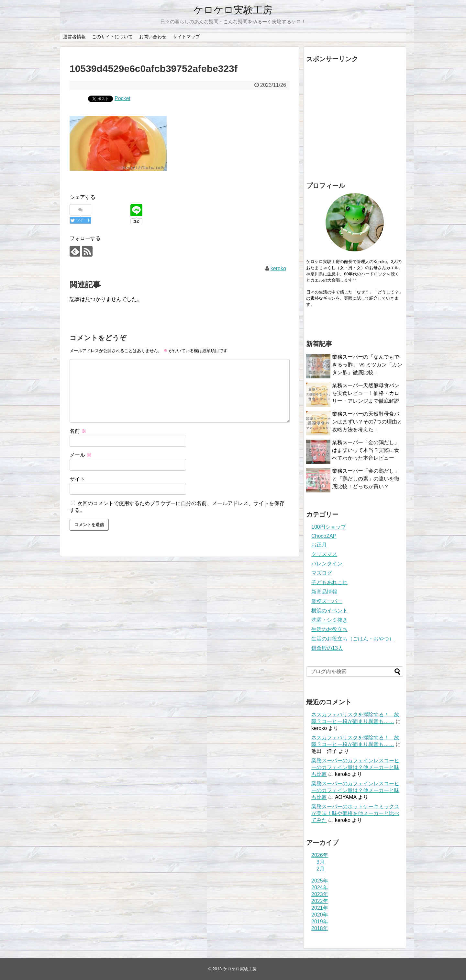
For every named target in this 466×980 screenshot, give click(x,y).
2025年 (320, 881)
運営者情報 (74, 37)
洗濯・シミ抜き (329, 620)
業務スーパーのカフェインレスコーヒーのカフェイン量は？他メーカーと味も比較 (355, 767)
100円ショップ (329, 527)
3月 (321, 862)
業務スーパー (327, 601)
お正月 (319, 545)
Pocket (122, 98)
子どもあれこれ (329, 582)
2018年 (320, 928)
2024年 (320, 888)
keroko (278, 268)
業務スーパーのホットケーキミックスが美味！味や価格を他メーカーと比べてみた (355, 813)
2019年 (320, 922)
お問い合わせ (153, 37)
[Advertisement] (355, 121)
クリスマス (324, 554)
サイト (77, 479)
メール (81, 455)
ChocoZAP (324, 536)
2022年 (320, 901)
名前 (78, 431)
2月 (321, 869)
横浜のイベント (329, 611)
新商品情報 (324, 592)
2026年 (320, 855)
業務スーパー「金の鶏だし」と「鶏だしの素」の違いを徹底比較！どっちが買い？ (366, 479)
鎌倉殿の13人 (327, 648)
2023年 (320, 894)
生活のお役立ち (329, 629)
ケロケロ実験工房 (233, 10)
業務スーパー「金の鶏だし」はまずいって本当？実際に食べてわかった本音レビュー (366, 450)
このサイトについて (112, 37)
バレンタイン (327, 564)
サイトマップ (186, 37)
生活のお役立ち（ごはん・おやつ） (353, 639)
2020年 (320, 915)
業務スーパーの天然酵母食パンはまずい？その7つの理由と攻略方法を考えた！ (367, 422)
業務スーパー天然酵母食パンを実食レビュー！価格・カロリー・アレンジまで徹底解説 (366, 393)
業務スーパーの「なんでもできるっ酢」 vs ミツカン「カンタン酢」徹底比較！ (367, 365)
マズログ (322, 573)
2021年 (320, 908)
